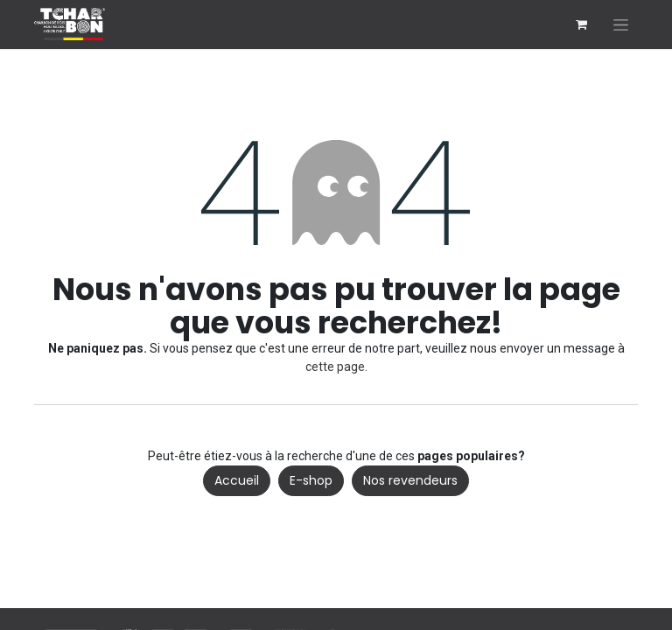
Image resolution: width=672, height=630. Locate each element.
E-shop (311, 480)
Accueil (237, 480)
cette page (335, 367)
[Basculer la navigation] (621, 24)
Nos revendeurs (410, 480)
